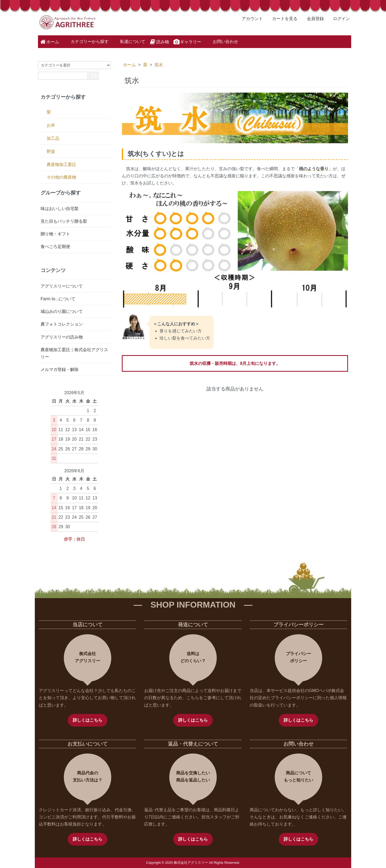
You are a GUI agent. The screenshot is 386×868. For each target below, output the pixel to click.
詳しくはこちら (88, 720)
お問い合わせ (222, 41)
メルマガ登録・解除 (60, 369)
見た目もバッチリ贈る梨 (64, 221)
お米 (51, 125)
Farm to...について (58, 299)
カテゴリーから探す (86, 41)
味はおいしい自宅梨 (60, 209)
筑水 (159, 65)
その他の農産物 (61, 177)
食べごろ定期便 (55, 247)
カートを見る (282, 19)
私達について (129, 41)
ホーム (49, 42)
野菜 (51, 152)
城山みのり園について (62, 311)
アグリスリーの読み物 (62, 337)
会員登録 (313, 19)
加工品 (53, 138)
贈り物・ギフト (55, 234)
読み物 (159, 42)
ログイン (339, 19)
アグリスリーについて (62, 286)
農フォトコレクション (62, 324)
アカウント (250, 19)
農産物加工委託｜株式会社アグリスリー (74, 353)
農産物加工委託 (61, 164)
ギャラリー (187, 42)
